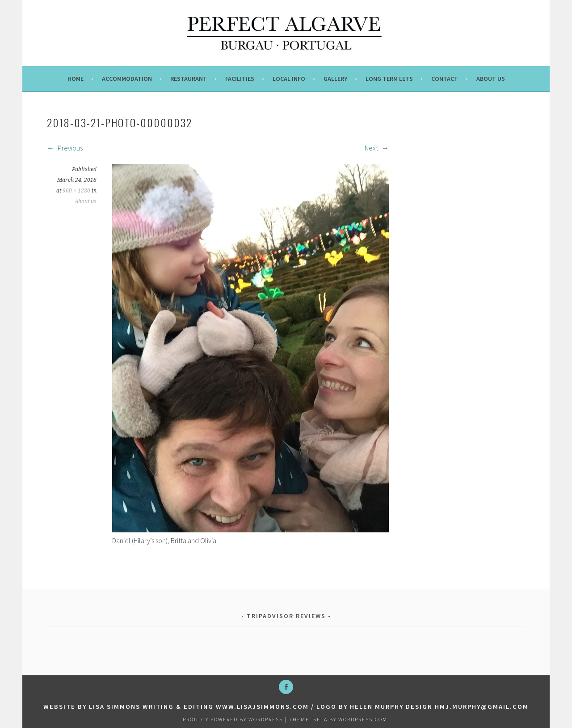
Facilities (240, 79)
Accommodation (127, 79)
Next (377, 148)
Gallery (335, 79)
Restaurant (189, 79)
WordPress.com (363, 719)
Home (76, 79)
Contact (445, 79)
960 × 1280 (76, 191)
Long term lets (389, 79)
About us (491, 79)
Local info (289, 79)
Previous (65, 148)
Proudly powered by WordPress (233, 719)
